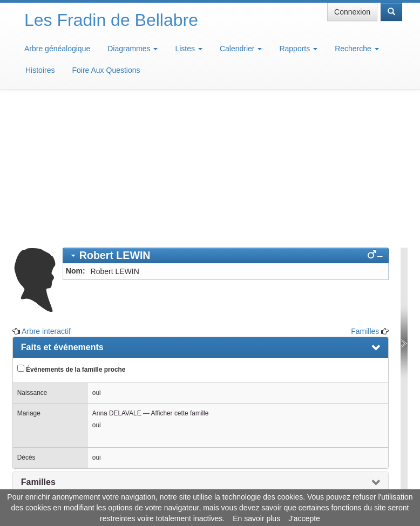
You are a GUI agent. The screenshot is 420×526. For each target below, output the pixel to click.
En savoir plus (256, 518)
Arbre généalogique (57, 49)
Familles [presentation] (38, 345)
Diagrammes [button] (133, 49)
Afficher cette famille (179, 276)
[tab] (226, 118)
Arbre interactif (46, 194)
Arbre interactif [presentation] (52, 369)
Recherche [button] (357, 49)
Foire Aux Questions (106, 70)
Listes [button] (188, 49)
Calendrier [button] (241, 49)
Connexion (352, 12)
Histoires (40, 70)
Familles (365, 194)
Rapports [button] (298, 49)
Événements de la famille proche (72, 232)
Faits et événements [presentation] (62, 210)
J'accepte (304, 518)
